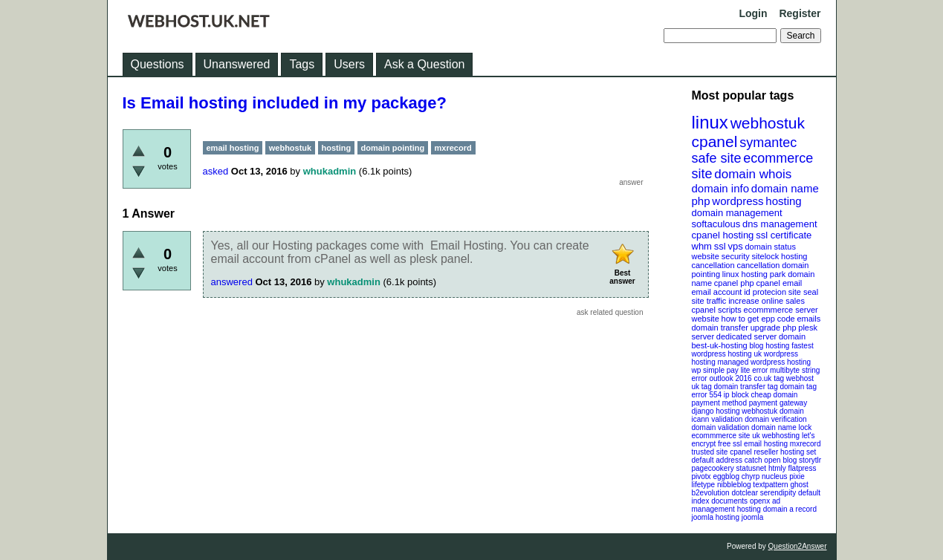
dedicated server (746, 336)
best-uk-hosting (720, 345)
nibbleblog (734, 485)
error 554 (707, 395)
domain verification (775, 419)
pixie (797, 476)
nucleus (774, 476)
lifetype (704, 485)
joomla (752, 517)
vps (735, 246)
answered (232, 282)
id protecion (765, 292)
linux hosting (745, 274)
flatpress (803, 468)
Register (800, 13)
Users (349, 64)
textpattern (770, 485)
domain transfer (720, 328)
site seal (803, 292)
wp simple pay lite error (730, 370)
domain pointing (393, 148)
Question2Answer (798, 546)
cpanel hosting (723, 235)
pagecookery (713, 468)
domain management (737, 213)
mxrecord (806, 444)
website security (721, 256)
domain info (721, 188)
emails (808, 319)
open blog (780, 460)
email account (717, 292)
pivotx (701, 476)
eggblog (726, 476)
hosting (783, 201)
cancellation (758, 265)
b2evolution (711, 493)
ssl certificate (784, 235)
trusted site (710, 452)
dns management (780, 224)
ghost (799, 485)
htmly (777, 468)
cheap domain (775, 395)
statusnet (752, 468)
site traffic (709, 301)
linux (710, 122)
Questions (158, 64)
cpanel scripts (717, 310)
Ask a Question (425, 64)
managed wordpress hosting (765, 362)
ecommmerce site (721, 436)
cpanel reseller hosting (767, 452)
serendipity (778, 493)
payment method (720, 403)
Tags (302, 64)
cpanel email (779, 283)
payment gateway (778, 403)
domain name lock (781, 427)
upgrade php (774, 328)
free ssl (730, 444)
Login (753, 13)
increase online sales (767, 301)
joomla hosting (716, 517)
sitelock (766, 256)
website (706, 319)
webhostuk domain (772, 411)
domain (792, 336)
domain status (770, 247)
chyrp (751, 476)
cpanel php (734, 283)
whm (702, 246)
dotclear (745, 493)
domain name (785, 188)
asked (216, 171)
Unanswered (237, 64)
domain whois (753, 174)
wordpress (738, 201)
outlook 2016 (730, 378)
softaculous (716, 224)
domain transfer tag (746, 387)
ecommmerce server (781, 310)
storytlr (810, 460)
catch (754, 460)
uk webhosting (776, 436)
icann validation (717, 419)
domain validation (721, 427)
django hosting (716, 411)
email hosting (766, 444)
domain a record (790, 509)
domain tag (798, 387)
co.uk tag (769, 378)
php (701, 201)
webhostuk (768, 123)
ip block (736, 395)
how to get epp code (758, 319)
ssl (720, 246)
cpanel (715, 141)
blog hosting (770, 346)
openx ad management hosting (736, 505)
